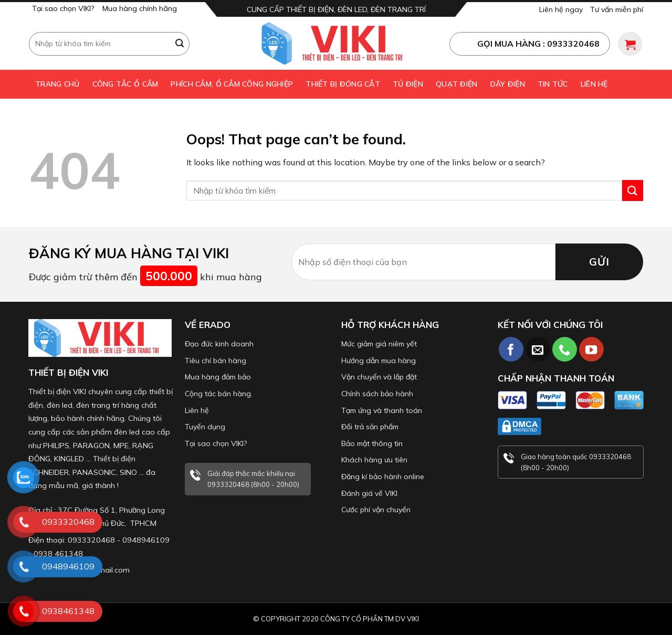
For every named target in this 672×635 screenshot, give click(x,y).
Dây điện (508, 84)
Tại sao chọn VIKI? (63, 8)
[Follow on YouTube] (591, 349)
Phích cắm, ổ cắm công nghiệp (232, 84)
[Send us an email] (538, 349)
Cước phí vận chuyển (376, 510)
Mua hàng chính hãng (140, 8)
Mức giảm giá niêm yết (379, 344)
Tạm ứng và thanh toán (382, 410)
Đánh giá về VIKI (369, 493)
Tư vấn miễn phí (617, 9)
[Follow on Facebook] (511, 349)
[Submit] (180, 44)
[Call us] (565, 349)
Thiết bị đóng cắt (343, 84)
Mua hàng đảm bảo (218, 377)
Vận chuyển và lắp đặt (379, 377)
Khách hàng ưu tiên (374, 460)
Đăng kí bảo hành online (383, 477)
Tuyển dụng (205, 427)
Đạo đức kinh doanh (219, 344)
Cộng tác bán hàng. (219, 394)
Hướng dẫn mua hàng (379, 361)
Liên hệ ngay (561, 9)
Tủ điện (408, 84)
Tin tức (553, 84)
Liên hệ (594, 84)
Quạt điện (457, 84)
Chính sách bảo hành (377, 394)
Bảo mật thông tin (372, 443)
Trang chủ (57, 84)
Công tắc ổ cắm (125, 84)
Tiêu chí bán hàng (216, 361)
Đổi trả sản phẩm (370, 427)
